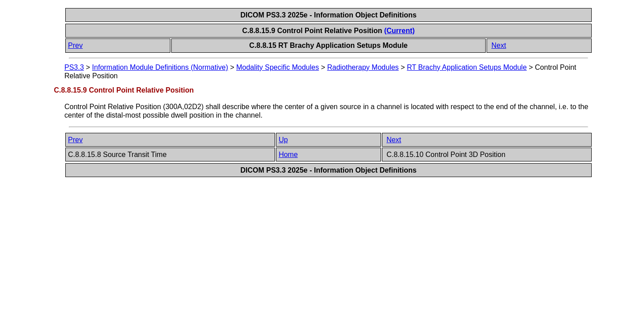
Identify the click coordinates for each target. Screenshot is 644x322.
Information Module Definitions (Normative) (160, 67)
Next (499, 45)
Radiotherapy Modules (363, 67)
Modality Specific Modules (278, 67)
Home (288, 155)
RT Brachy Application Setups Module (467, 67)
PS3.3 (74, 67)
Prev (75, 45)
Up (283, 140)
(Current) (399, 31)
